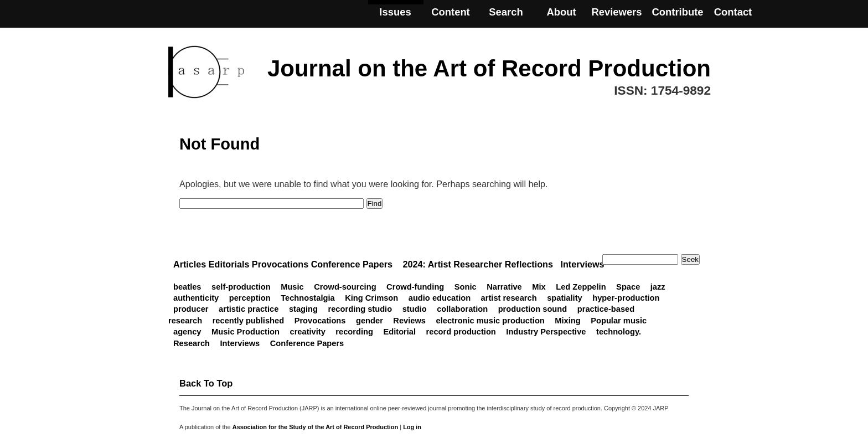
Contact (733, 12)
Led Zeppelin (581, 287)
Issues (395, 12)
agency (187, 332)
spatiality (565, 298)
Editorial (399, 332)
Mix (539, 287)
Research (192, 343)
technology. (619, 332)
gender (370, 321)
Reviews (409, 321)
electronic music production (490, 321)
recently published (249, 321)
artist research (509, 298)
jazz (658, 287)
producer (191, 309)
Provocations (320, 321)
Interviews (240, 343)
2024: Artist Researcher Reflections (478, 264)
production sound (533, 309)
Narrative (504, 287)
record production (461, 332)
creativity (307, 332)
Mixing (567, 321)
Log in (412, 427)
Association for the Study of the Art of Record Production (315, 427)
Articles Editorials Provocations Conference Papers (283, 264)
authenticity (196, 298)
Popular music (619, 321)
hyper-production (626, 298)
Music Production (246, 332)
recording (354, 332)
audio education (440, 298)
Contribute (677, 12)
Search (506, 12)
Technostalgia (308, 298)
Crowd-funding (415, 287)
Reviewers (616, 12)
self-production (241, 287)
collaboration (462, 309)
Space (628, 287)
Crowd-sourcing (345, 287)
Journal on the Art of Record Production (489, 68)
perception (250, 298)
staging (303, 309)
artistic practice (249, 309)
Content (451, 12)
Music (292, 287)
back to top (206, 383)
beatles (187, 287)
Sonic (466, 287)
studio (415, 309)
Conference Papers (307, 343)
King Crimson (371, 298)
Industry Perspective (546, 332)
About (561, 12)
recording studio (360, 309)
